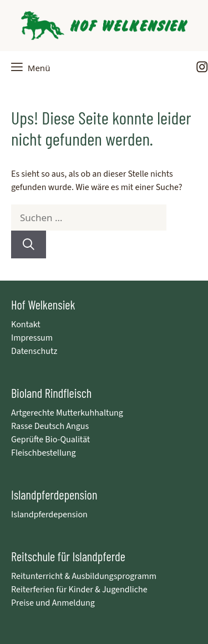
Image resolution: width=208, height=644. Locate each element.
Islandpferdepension (49, 515)
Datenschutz (34, 351)
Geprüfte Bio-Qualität (50, 440)
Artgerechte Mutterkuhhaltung (67, 413)
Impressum (32, 338)
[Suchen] (29, 244)
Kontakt (26, 325)
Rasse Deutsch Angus (50, 426)
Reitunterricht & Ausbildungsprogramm (84, 576)
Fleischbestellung (44, 453)
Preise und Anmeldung (53, 603)
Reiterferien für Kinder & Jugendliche (79, 590)
